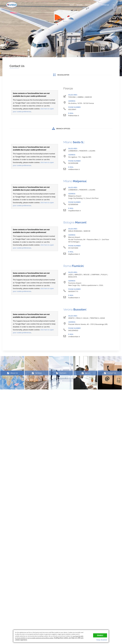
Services (80, 5)
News (96, 5)
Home (72, 5)
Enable (100, 635)
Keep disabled (102, 640)
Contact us (105, 5)
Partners (88, 5)
